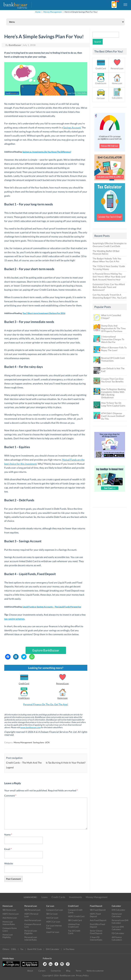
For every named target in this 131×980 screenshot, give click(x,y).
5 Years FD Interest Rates (96, 938)
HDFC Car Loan (53, 922)
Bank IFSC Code (35, 949)
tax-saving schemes (14, 619)
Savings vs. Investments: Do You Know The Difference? (47, 152)
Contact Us (56, 971)
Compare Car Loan (55, 910)
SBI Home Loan (9, 910)
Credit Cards (58, 897)
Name (8, 835)
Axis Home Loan (10, 918)
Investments (75, 897)
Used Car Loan (53, 932)
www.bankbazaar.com (30, 727)
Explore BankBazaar (46, 650)
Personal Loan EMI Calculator (120, 922)
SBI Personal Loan (32, 910)
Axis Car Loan (52, 918)
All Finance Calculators (117, 938)
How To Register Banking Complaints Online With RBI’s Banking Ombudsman (113, 393)
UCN (47, 742)
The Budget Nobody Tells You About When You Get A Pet (107, 260)
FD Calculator (118, 933)
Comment (10, 796)
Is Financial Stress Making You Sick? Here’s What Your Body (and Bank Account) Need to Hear (109, 277)
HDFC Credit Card (76, 916)
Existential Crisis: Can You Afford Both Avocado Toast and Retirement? (109, 287)
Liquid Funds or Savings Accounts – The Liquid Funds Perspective (52, 607)
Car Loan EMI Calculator (118, 928)
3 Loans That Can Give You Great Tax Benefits (112, 380)
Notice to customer (95, 971)
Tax (22, 949)
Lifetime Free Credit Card (74, 925)
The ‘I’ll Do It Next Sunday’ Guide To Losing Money (109, 268)
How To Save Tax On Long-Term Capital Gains (113, 404)
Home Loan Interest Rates (9, 923)
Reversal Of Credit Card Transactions (113, 359)
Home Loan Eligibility (8, 936)
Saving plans (39, 742)
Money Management (53, 12)
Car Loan (101, 98)
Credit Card (24, 683)
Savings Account (72, 128)
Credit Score (24, 698)
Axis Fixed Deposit (98, 920)
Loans (45, 897)
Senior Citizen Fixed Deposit (96, 932)
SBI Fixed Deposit (98, 910)
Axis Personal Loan (33, 920)
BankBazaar (15, 45)
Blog (68, 971)
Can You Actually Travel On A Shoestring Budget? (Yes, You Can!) (110, 296)
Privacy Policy (82, 975)
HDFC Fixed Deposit (95, 915)
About (30, 971)
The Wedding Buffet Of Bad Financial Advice (106, 252)
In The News (69, 949)
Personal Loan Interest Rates (31, 938)
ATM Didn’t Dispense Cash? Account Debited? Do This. (113, 416)
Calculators (117, 98)
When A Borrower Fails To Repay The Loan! (114, 349)
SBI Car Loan (52, 914)
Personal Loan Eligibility (31, 932)
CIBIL (14, 949)
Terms (78, 971)
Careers (42, 971)
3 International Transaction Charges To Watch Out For (113, 339)
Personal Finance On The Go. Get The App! (46, 704)
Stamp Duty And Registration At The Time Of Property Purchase (113, 328)
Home (38, 12)
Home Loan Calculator (117, 915)
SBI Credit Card (75, 920)
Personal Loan (62, 683)
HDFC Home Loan (11, 914)
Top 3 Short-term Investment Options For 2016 (44, 313)
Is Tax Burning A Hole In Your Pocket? (66, 763)
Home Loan (62, 698)
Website (9, 863)
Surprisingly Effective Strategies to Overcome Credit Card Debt (110, 245)
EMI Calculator (118, 910)
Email (8, 849)
